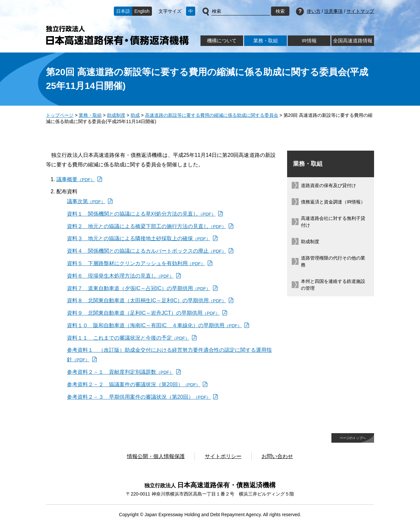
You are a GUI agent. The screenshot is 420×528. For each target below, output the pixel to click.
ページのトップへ (353, 438)
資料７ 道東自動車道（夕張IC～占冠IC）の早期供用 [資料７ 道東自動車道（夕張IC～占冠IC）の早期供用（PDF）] (139, 288)
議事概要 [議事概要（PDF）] (76, 179)
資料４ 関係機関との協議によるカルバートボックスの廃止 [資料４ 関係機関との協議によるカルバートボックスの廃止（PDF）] (147, 251)
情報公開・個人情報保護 (156, 456)
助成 (135, 115)
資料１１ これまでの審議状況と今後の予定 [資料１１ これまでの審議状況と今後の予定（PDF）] (128, 338)
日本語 (123, 11)
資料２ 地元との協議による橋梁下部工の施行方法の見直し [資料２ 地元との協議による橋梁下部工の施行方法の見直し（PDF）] (147, 226)
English (142, 11)
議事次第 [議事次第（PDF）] (86, 201)
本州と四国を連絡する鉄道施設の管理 (333, 285)
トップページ (60, 115)
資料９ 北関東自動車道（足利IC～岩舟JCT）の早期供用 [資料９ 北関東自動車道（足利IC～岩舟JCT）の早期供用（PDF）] (143, 313)
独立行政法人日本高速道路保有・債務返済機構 (117, 35)
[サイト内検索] (241, 11)
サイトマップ (360, 11)
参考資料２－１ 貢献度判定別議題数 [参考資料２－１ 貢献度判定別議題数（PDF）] (120, 372)
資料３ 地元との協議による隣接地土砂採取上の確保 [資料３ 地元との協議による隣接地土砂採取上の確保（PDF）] (139, 238)
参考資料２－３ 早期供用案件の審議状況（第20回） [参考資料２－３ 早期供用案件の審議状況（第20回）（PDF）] (139, 397)
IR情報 (309, 41)
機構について (222, 41)
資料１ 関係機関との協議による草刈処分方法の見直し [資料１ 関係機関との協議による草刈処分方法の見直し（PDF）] (141, 214)
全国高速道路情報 (353, 41)
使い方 (314, 11)
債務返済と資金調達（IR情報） (333, 202)
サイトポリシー (223, 456)
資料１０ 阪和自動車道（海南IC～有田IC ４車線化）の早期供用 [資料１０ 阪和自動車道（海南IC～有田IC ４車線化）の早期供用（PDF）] (154, 325)
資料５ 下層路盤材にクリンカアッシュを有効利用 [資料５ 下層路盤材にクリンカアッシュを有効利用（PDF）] (136, 263)
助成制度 (116, 115)
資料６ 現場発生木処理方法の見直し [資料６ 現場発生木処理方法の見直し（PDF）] (120, 276)
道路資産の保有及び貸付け (328, 185)
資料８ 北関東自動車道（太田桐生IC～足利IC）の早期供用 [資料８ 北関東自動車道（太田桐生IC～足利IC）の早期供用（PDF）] (147, 300)
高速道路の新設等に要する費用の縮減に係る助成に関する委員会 (212, 115)
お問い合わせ (277, 456)
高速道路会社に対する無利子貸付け (333, 222)
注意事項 (333, 11)
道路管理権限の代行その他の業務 (333, 261)
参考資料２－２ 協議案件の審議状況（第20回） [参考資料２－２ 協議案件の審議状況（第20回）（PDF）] (134, 384)
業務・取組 (266, 41)
